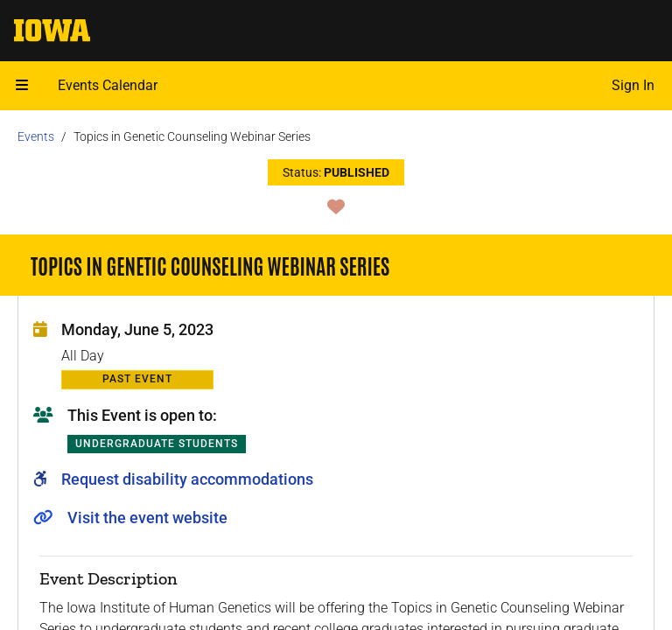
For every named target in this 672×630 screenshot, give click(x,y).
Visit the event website (147, 518)
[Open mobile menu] (22, 86)
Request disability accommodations (187, 479)
